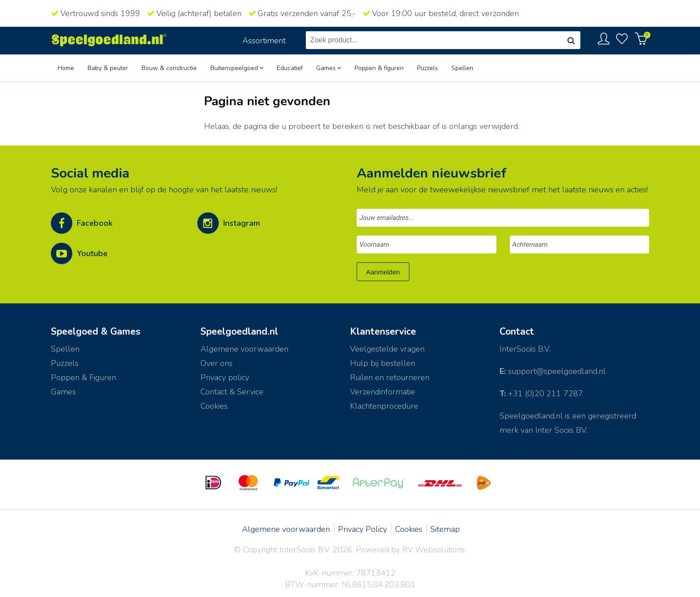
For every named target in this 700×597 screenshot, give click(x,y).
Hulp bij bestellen (383, 363)
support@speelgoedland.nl (557, 371)
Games (326, 68)
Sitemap (445, 529)
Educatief (290, 68)
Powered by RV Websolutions (410, 550)
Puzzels (427, 68)
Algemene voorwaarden (286, 529)
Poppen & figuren (379, 68)
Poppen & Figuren (83, 377)
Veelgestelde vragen (387, 349)
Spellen (462, 68)
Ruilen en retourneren (390, 377)
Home (66, 68)
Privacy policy (225, 377)
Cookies (214, 406)
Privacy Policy (362, 529)
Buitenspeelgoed (234, 68)
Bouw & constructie (169, 68)
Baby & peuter (108, 68)
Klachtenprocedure (384, 406)
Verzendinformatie (383, 392)
